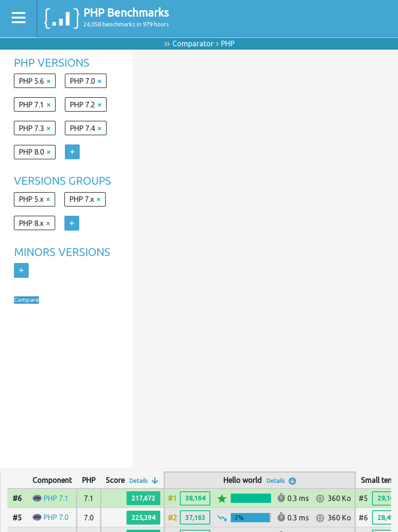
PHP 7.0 (56, 517)
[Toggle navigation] (19, 19)
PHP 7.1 (56, 498)
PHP (228, 44)
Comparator (193, 44)
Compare (29, 300)
